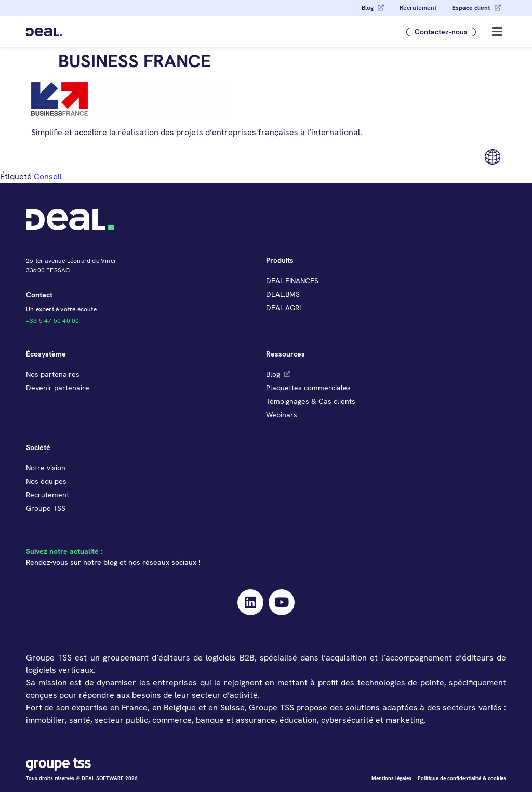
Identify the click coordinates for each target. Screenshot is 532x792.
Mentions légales (391, 778)
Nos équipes (46, 481)
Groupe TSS (46, 508)
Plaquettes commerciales (308, 388)
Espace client (471, 8)
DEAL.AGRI (283, 308)
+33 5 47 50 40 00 (52, 321)
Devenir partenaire (58, 388)
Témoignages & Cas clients (311, 401)
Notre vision (46, 468)
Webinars (282, 415)
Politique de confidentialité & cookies (462, 778)
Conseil (48, 176)
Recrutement (418, 8)
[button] (497, 31)
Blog (368, 8)
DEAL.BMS (283, 294)
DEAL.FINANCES (292, 281)
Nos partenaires (53, 374)
